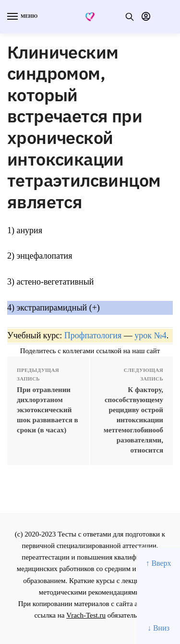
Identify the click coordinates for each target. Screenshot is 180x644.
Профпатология (93, 335)
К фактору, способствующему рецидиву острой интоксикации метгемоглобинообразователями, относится (133, 420)
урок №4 (150, 335)
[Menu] (22, 17)
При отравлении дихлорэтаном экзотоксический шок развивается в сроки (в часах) (48, 410)
